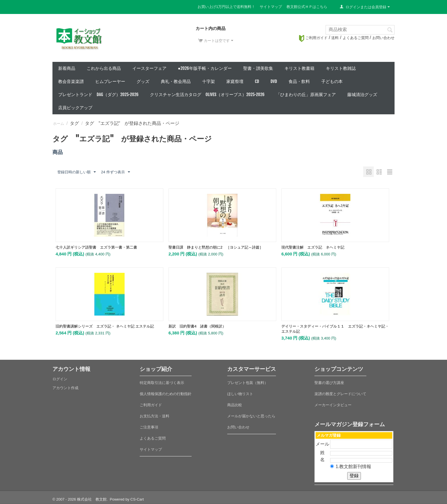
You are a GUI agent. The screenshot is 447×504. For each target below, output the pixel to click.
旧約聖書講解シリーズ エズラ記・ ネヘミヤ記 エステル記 (105, 326)
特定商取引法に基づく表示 (162, 383)
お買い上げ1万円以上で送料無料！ (226, 7)
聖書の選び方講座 (329, 383)
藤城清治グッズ (362, 94)
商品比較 (235, 405)
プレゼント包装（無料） (248, 383)
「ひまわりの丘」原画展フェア (306, 94)
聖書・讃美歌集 (258, 68)
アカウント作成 (65, 388)
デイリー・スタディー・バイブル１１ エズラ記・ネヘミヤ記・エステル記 (335, 329)
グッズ (143, 81)
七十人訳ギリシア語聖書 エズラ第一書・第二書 (96, 247)
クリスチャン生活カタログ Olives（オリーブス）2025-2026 (207, 94)
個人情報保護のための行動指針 (166, 394)
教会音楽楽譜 (71, 81)
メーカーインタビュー (333, 405)
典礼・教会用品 (176, 81)
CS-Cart (137, 499)
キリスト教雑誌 (341, 68)
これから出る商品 (104, 68)
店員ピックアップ (75, 108)
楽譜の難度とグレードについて (340, 394)
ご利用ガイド (313, 38)
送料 (335, 38)
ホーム (59, 124)
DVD (274, 81)
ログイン (60, 379)
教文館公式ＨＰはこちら (307, 7)
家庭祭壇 (235, 81)
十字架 (209, 81)
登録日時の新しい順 (77, 172)
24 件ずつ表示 (115, 172)
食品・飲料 (299, 81)
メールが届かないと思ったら (251, 416)
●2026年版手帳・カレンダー (205, 68)
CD (257, 81)
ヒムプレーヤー (110, 81)
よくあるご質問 (356, 38)
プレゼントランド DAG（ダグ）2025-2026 (98, 94)
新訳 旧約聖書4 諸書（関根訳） (197, 326)
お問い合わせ (383, 38)
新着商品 (67, 68)
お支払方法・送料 (155, 416)
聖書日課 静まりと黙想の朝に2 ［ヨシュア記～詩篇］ (216, 247)
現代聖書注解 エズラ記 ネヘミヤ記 (313, 247)
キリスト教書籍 (299, 68)
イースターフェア (149, 68)
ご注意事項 (149, 427)
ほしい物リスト (240, 394)
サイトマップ (271, 7)
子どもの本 (332, 81)
